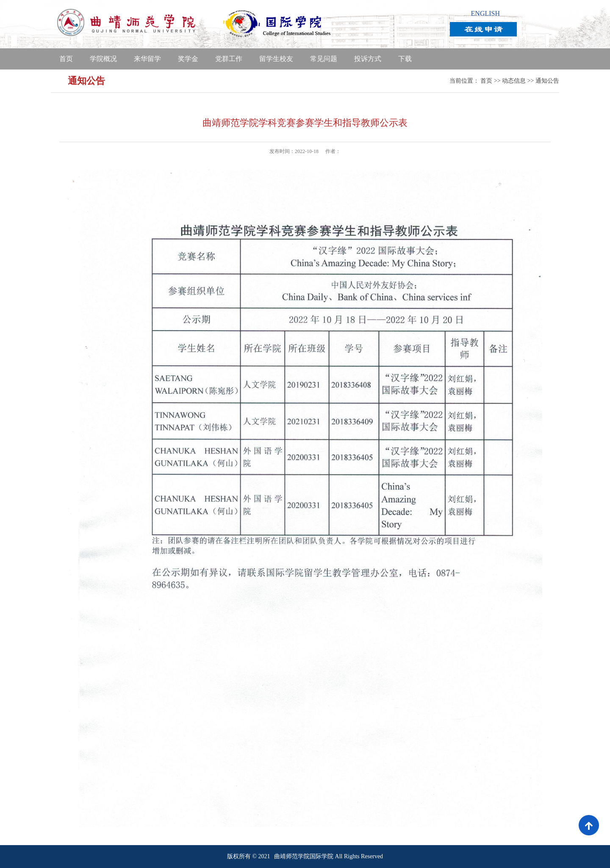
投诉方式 (368, 59)
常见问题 (324, 59)
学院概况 (103, 59)
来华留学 (147, 59)
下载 (405, 59)
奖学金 (188, 59)
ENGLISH (485, 14)
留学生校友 (276, 59)
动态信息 (514, 81)
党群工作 (229, 59)
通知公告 (547, 81)
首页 (66, 59)
